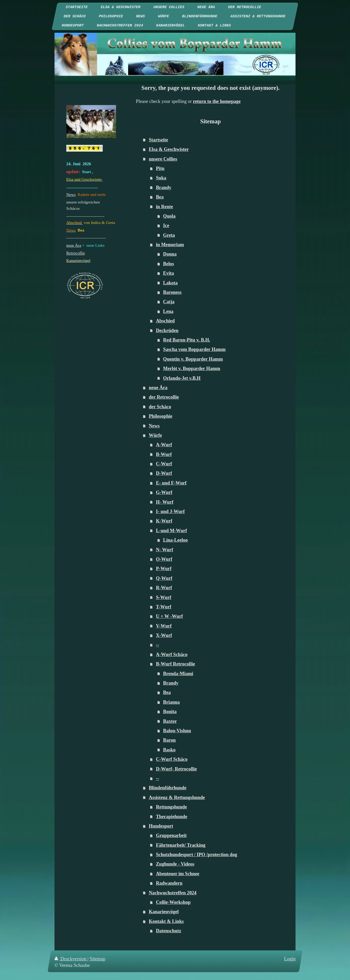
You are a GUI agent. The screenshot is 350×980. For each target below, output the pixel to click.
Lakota (171, 283)
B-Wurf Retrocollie (175, 664)
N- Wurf (165, 550)
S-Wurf (163, 597)
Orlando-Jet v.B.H (182, 378)
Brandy (164, 188)
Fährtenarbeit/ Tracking (181, 845)
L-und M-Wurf (171, 531)
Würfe (155, 435)
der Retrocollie (164, 397)
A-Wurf (164, 445)
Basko (169, 750)
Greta (169, 235)
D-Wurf (164, 473)
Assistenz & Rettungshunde (177, 797)
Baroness (172, 292)
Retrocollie (76, 253)
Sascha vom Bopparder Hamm (195, 349)
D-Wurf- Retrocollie (176, 769)
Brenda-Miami (178, 674)
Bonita (170, 712)
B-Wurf (164, 454)
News (154, 426)
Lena (168, 311)
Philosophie (161, 416)
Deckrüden (167, 331)
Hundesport (161, 826)
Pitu (160, 168)
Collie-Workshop (173, 902)
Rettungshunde (171, 807)
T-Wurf (164, 607)
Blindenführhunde (168, 788)
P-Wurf (164, 569)
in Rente (164, 207)
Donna (170, 254)
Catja (169, 302)
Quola (169, 216)
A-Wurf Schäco (172, 654)
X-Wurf (164, 635)
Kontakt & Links (166, 921)
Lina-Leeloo (176, 540)
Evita (169, 273)
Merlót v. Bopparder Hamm (192, 368)
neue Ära (158, 388)
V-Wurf (164, 626)
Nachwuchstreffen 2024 (173, 893)
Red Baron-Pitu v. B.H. (187, 340)
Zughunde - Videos (175, 864)
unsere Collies (163, 159)
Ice (166, 225)
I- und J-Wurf (170, 511)
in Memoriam (170, 245)
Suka (161, 178)
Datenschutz (168, 931)
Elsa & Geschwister (169, 149)
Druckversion (71, 959)
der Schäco (160, 407)
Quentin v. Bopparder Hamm (193, 359)
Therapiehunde (171, 817)
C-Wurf (164, 464)
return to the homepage (217, 101)
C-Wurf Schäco (172, 759)
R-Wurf (164, 588)
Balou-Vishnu (177, 731)
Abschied (165, 321)
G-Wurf (164, 492)
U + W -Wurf (169, 616)
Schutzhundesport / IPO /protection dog (196, 855)
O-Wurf (164, 559)
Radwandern (169, 883)
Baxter (170, 721)
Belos (169, 264)
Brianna (172, 702)
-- (157, 645)
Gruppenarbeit (171, 835)
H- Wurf (165, 502)
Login (290, 959)
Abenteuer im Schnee (177, 874)
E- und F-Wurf (171, 483)
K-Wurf (164, 521)
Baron (169, 740)
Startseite (158, 140)
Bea (160, 197)
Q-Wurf (164, 578)
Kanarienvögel (164, 912)
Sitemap (97, 959)
